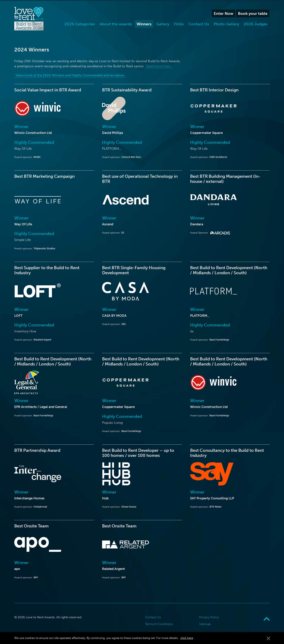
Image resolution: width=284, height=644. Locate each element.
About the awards (116, 24)
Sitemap (205, 624)
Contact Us (199, 24)
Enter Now (223, 13)
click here (187, 638)
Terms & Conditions (159, 624)
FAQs (179, 24)
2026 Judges (256, 24)
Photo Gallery (226, 24)
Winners (144, 24)
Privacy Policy (209, 617)
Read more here (159, 66)
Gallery (163, 24)
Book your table (253, 13)
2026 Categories (80, 24)
